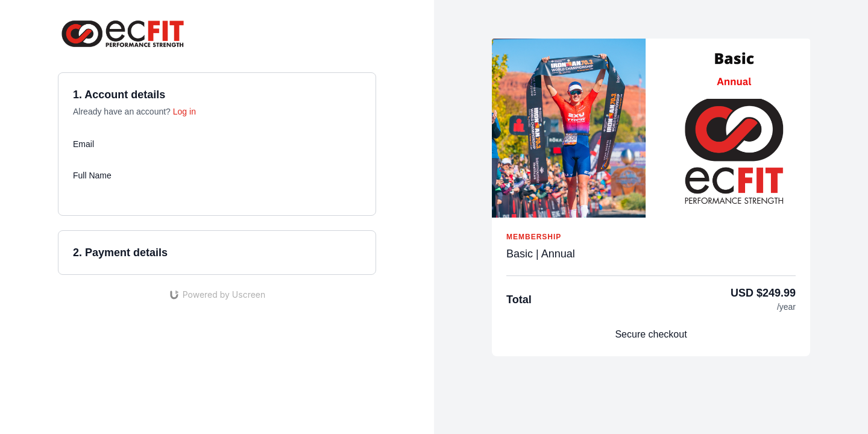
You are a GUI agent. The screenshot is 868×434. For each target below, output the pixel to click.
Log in (184, 112)
